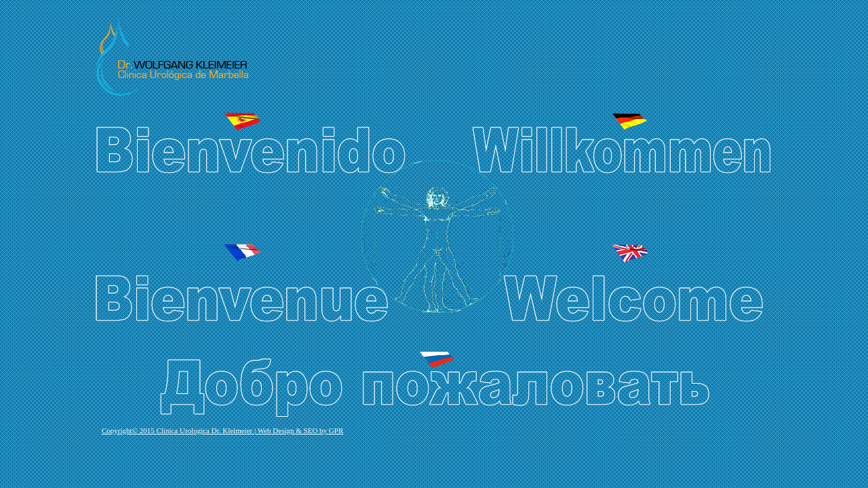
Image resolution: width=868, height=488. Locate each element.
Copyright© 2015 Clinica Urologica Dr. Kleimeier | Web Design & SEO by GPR (222, 430)
